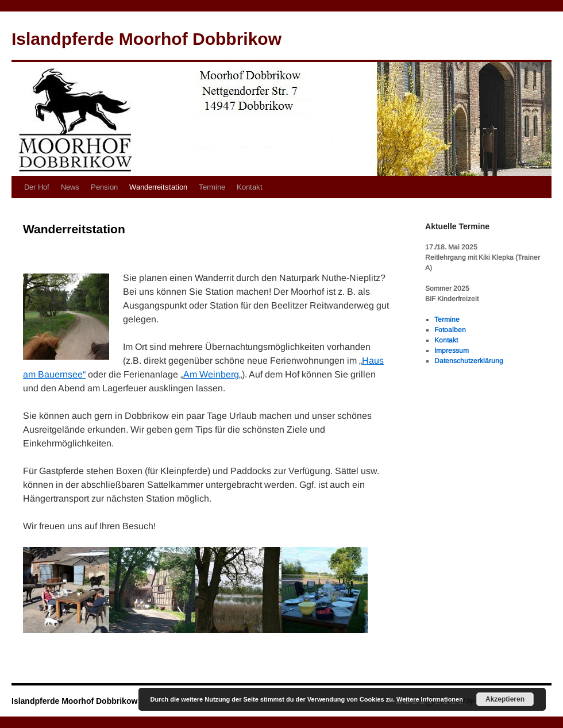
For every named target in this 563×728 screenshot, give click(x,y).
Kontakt (250, 187)
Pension (104, 187)
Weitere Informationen (430, 699)
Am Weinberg (211, 374)
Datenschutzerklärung (469, 361)
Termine (212, 187)
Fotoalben (450, 330)
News (70, 187)
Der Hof (37, 187)
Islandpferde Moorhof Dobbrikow (146, 39)
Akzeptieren (505, 699)
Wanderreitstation (158, 187)
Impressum (452, 350)
